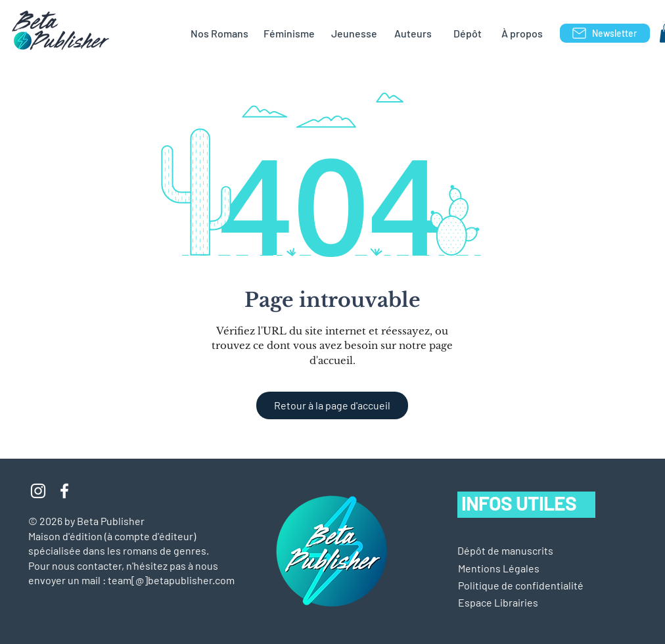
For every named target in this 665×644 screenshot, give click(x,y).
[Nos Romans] (219, 33)
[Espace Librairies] (519, 603)
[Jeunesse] (354, 33)
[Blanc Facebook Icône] (64, 491)
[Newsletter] (605, 33)
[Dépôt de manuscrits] (505, 551)
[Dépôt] (467, 33)
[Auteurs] (413, 33)
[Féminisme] (289, 33)
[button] (499, 568)
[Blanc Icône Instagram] (38, 491)
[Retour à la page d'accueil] (332, 405)
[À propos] (522, 33)
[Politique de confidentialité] (521, 586)
